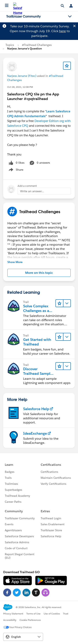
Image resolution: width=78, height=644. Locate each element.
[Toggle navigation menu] (70, 17)
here (62, 31)
